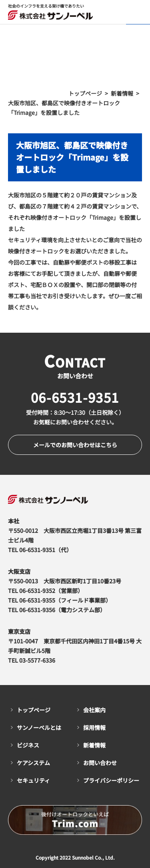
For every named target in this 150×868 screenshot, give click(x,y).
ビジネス (28, 745)
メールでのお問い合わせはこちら (75, 445)
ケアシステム (33, 763)
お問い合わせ (100, 763)
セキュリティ (33, 780)
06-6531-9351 (75, 397)
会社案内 (94, 710)
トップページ (34, 710)
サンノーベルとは (39, 727)
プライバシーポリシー (111, 780)
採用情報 (94, 727)
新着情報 (94, 745)
